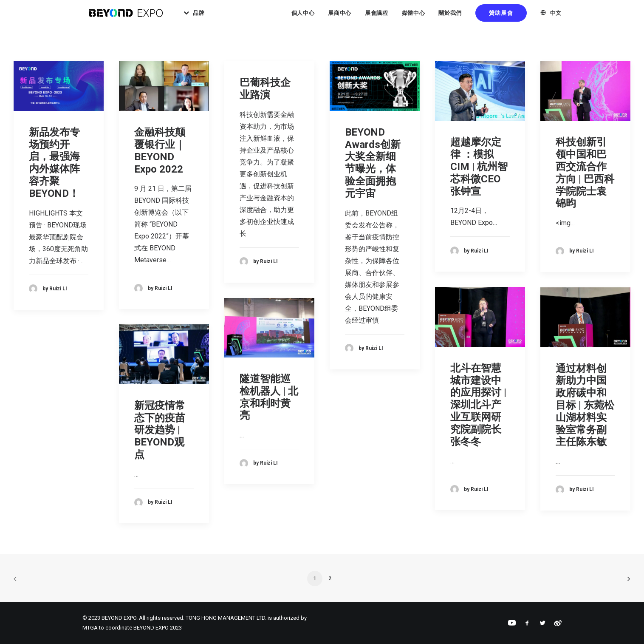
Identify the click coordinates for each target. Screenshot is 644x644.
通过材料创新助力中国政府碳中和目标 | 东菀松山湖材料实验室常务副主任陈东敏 (585, 405)
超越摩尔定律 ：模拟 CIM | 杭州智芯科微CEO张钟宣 (479, 166)
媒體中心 (414, 17)
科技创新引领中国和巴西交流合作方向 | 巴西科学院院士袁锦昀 (585, 173)
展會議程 (377, 17)
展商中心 (340, 17)
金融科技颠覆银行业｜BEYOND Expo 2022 (160, 150)
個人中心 (303, 17)
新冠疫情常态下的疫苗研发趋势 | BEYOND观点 (160, 430)
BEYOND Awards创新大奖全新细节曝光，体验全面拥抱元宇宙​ (373, 163)
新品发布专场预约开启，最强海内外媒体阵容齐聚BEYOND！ (54, 163)
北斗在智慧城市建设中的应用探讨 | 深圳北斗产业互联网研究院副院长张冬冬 (478, 405)
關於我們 (450, 17)
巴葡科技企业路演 (265, 89)
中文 (556, 17)
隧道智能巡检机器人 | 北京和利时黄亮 (269, 397)
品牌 (211, 17)
